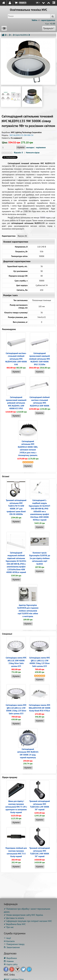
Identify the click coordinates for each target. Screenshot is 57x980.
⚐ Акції (7, 938)
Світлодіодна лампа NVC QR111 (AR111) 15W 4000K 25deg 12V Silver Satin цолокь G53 (40, 662)
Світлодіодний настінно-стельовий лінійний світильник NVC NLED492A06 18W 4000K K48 (16, 359)
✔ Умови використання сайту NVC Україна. (24, 915)
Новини (9, 961)
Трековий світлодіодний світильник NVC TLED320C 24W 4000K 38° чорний (40, 852)
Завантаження (12, 947)
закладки (30, 147)
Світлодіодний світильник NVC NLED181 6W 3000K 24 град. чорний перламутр (28, 753)
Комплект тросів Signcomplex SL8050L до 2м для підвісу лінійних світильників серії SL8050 (40, 558)
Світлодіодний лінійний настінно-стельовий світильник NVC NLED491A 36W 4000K (40, 401)
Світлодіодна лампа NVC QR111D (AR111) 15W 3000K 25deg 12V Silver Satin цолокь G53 (16, 709)
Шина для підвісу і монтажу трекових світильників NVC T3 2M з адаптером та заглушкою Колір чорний (16, 807)
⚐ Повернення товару (14, 944)
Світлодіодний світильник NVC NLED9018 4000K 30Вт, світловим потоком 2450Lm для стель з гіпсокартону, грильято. (28, 448)
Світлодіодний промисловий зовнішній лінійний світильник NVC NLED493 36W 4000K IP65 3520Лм (40, 359)
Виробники (10, 958)
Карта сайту (11, 964)
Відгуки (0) (22, 236)
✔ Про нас (9, 927)
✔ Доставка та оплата (14, 918)
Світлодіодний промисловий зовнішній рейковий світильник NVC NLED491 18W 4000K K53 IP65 (16, 403)
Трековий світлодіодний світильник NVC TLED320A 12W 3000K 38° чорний (40, 805)
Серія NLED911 (22, 35)
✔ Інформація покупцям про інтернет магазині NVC (28, 921)
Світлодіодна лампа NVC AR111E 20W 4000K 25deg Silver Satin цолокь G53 (16, 662)
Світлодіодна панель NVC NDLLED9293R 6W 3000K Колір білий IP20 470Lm (40, 708)
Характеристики (9, 236)
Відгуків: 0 (18, 153)
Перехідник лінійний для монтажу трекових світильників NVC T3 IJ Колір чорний (16, 852)
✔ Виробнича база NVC (15, 924)
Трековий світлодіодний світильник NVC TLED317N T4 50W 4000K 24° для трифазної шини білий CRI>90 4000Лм (16, 507)
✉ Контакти (9, 941)
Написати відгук (33, 153)
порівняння (41, 147)
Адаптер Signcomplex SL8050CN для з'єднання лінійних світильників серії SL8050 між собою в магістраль (28, 611)
